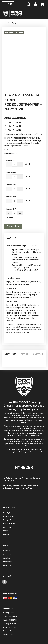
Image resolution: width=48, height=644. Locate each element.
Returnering (7, 527)
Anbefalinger (10, 354)
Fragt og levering (9, 516)
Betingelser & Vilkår (10, 524)
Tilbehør (24, 354)
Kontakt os (7, 531)
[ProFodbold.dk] (24, 14)
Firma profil (7, 520)
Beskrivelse (12, 238)
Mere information (11, 153)
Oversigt (6, 534)
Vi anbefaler (38, 354)
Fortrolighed (7, 513)
